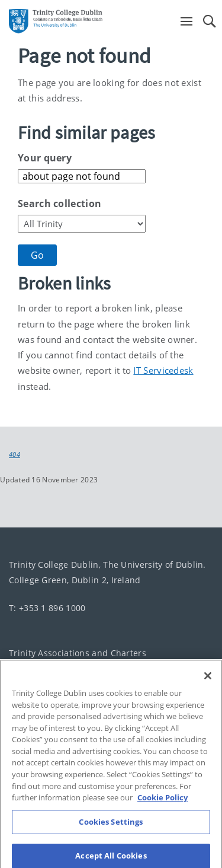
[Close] (208, 682)
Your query (45, 158)
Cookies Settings (111, 827)
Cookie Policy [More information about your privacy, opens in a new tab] (163, 803)
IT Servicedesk (163, 370)
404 (15, 454)
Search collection (59, 204)
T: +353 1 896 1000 (47, 608)
